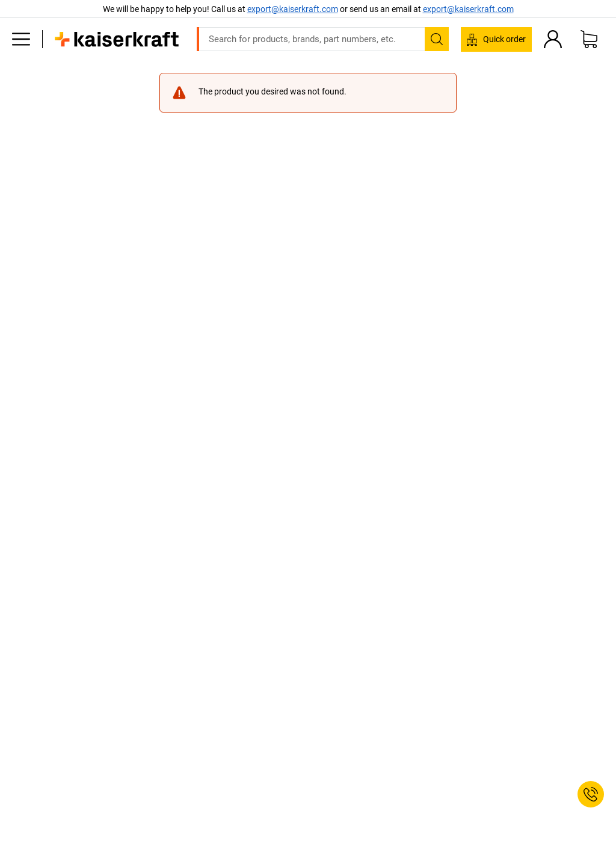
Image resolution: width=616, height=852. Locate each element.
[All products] (21, 39)
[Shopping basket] (589, 39)
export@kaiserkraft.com (468, 9)
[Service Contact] (591, 794)
